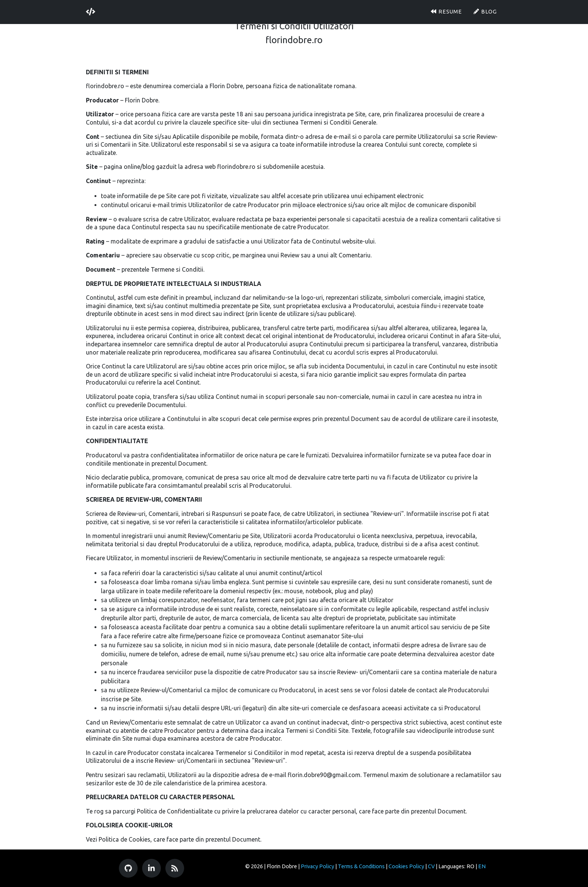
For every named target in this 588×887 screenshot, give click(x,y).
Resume (446, 10)
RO (470, 866)
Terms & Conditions (361, 866)
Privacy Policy (317, 866)
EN (482, 866)
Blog (485, 10)
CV (431, 866)
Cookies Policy (406, 866)
